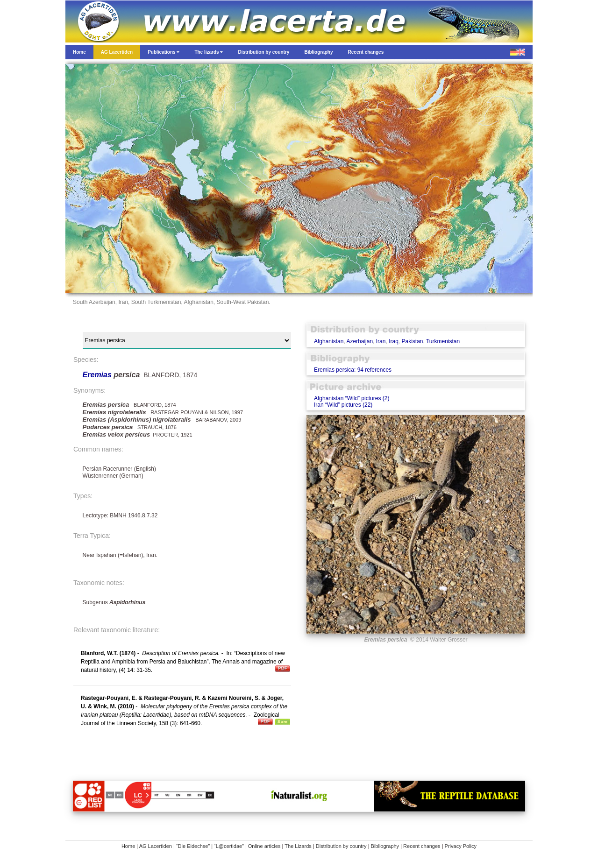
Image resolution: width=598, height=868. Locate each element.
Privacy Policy (461, 846)
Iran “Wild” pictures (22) (343, 405)
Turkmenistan (443, 341)
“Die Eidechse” (193, 846)
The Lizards (298, 846)
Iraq (394, 341)
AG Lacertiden (156, 846)
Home (128, 846)
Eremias (98, 375)
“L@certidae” (229, 846)
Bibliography (385, 846)
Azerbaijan (360, 341)
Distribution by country (341, 846)
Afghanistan (329, 341)
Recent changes (422, 846)
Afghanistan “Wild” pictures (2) (352, 398)
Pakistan (412, 341)
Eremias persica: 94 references (353, 370)
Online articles (264, 846)
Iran (381, 341)
